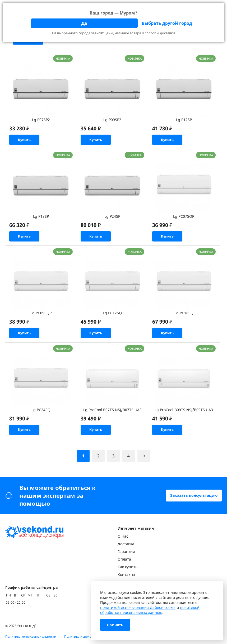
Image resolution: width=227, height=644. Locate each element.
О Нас (123, 536)
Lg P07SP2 (41, 120)
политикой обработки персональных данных (150, 610)
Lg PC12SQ (112, 316)
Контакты (126, 574)
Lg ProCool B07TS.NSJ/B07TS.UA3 (112, 414)
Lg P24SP (112, 218)
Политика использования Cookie (90, 636)
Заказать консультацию (194, 495)
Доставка (126, 544)
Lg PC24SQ (41, 414)
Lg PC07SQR (184, 218)
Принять (115, 625)
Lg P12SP (184, 120)
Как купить (128, 567)
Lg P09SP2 (112, 120)
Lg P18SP (41, 218)
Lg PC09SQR (41, 316)
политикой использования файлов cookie (138, 607)
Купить (27, 141)
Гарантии (126, 551)
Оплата (124, 559)
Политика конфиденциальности (31, 636)
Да (84, 23)
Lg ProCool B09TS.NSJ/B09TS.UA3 (184, 414)
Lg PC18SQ (184, 316)
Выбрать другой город (167, 23)
